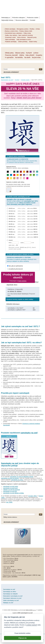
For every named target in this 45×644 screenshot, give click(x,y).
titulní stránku (22, 281)
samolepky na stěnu (17, 480)
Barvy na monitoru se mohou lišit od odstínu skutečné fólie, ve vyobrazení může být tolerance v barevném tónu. (22, 161)
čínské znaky (25, 80)
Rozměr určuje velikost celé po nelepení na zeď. (22, 202)
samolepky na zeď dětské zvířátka (14, 493)
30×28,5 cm (12, 219)
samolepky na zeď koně (10, 488)
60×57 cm (12, 229)
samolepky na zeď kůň (10, 491)
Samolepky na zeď (7, 80)
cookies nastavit (32, 625)
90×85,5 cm (12, 237)
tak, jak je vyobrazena (16, 266)
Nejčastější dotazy (7, 20)
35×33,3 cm (12, 221)
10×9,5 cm (12, 208)
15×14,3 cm (12, 211)
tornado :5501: (33, 496)
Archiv (17, 80)
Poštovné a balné (33, 18)
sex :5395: (9, 502)
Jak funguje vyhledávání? (11, 72)
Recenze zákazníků (22, 20)
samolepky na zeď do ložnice (10, 478)
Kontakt (33, 20)
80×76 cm (12, 234)
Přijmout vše (23, 638)
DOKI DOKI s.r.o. (31, 610)
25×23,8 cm (12, 216)
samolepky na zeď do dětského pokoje (22, 477)
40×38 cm (12, 224)
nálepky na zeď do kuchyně (11, 490)
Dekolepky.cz (6, 18)
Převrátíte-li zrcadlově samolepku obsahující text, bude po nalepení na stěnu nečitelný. (22, 259)
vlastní (11, 240)
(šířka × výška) (21, 208)
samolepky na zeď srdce (11, 486)
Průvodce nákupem (19, 18)
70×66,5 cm (12, 232)
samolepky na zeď (29, 433)
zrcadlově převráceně (16, 269)
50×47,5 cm (12, 227)
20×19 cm (12, 214)
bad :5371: (9, 436)
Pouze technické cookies (22, 633)
